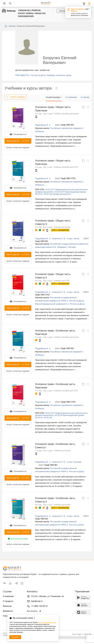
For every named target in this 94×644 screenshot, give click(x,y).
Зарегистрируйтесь (78, 9)
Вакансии (7, 606)
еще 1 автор (74, 239)
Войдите (74, 11)
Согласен (15, 637)
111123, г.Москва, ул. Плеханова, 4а (47, 596)
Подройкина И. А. (43, 125)
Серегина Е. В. (59, 239)
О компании (8, 596)
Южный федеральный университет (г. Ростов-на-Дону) (60, 304)
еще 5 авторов (75, 462)
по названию (71, 97)
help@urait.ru (37, 601)
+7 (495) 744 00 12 (39, 606)
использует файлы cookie (47, 622)
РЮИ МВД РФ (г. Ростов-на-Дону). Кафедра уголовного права (43, 75)
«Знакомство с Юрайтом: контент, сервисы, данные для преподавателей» (32, 13)
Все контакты (34, 611)
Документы (8, 611)
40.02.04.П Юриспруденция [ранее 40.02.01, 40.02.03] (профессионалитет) (61, 193)
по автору (85, 97)
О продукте (8, 601)
